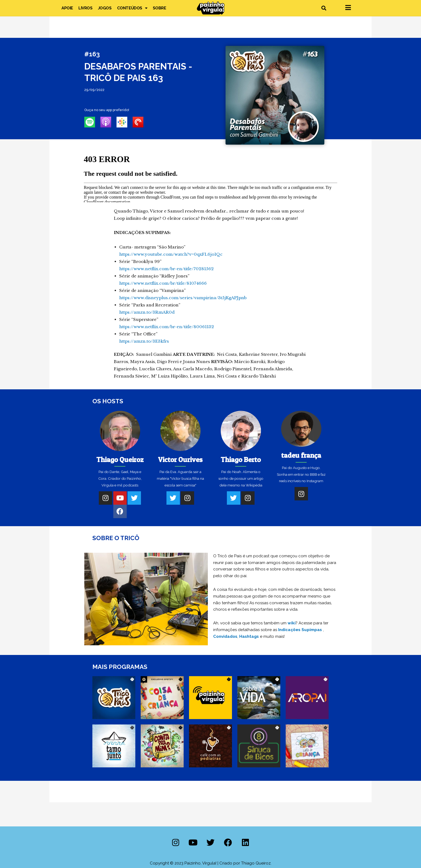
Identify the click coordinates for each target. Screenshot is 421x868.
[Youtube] (120, 498)
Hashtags (249, 636)
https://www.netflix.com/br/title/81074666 (163, 283)
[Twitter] (134, 498)
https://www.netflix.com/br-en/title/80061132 (167, 327)
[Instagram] (106, 498)
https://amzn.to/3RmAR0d (147, 312)
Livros (86, 8)
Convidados (225, 636)
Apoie (67, 8)
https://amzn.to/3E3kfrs (144, 341)
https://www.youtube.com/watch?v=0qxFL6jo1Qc (171, 254)
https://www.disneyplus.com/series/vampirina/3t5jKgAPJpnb (183, 298)
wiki (292, 623)
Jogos (105, 8)
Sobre (159, 8)
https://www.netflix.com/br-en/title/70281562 (166, 269)
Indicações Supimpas (300, 630)
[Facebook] (120, 511)
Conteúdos (132, 8)
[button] (324, 8)
